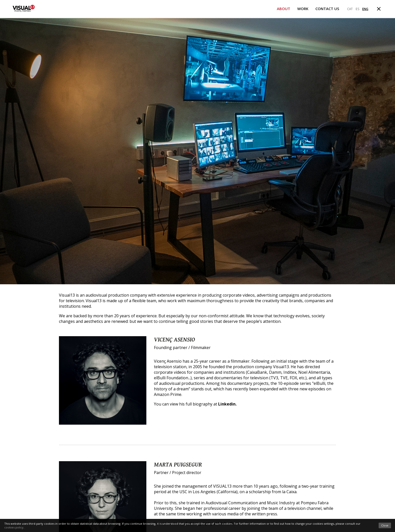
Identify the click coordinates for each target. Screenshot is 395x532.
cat (350, 9)
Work (303, 9)
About (284, 9)
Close (385, 525)
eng (365, 9)
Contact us (327, 9)
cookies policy (14, 527)
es (357, 9)
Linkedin (227, 404)
